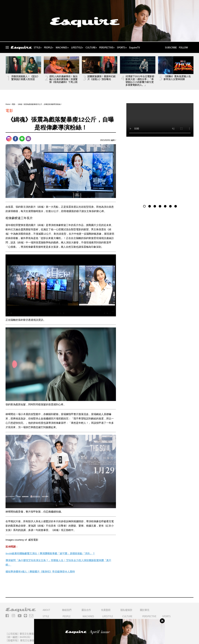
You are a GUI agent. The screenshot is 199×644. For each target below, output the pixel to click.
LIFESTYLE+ (77, 48)
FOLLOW (183, 48)
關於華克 (145, 610)
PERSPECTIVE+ (107, 48)
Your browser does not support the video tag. (160, 120)
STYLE (46, 616)
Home (8, 104)
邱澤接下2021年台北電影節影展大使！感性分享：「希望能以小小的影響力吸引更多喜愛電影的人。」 (140, 81)
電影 (14, 104)
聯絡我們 (67, 610)
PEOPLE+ (49, 48)
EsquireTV (135, 48)
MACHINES (88, 616)
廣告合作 (86, 610)
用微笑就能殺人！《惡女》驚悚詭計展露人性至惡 (25, 78)
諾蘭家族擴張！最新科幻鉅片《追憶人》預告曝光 (102, 78)
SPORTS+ (122, 48)
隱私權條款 (126, 610)
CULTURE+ (91, 48)
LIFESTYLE (108, 616)
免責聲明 (106, 610)
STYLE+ (38, 48)
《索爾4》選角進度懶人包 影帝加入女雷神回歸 (177, 78)
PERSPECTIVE (149, 616)
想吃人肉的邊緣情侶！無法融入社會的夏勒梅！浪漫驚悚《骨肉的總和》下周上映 (63, 79)
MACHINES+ (62, 48)
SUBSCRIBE (171, 48)
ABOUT (46, 610)
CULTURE (127, 616)
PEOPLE (67, 616)
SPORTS (166, 616)
